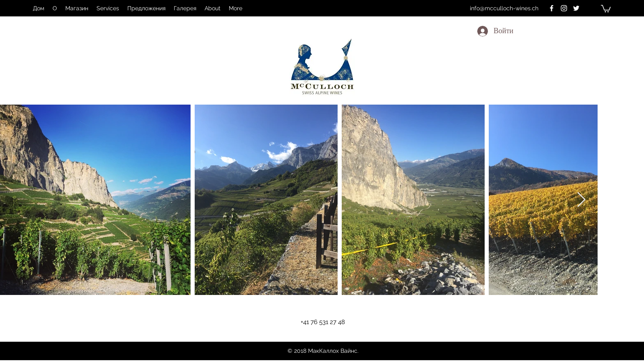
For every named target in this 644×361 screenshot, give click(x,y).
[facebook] (552, 8)
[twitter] (576, 8)
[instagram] (564, 8)
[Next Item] (581, 200)
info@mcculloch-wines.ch (504, 8)
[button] (606, 8)
